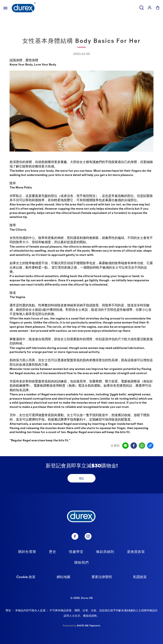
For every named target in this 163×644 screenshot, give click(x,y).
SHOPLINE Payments (89, 625)
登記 (81, 478)
